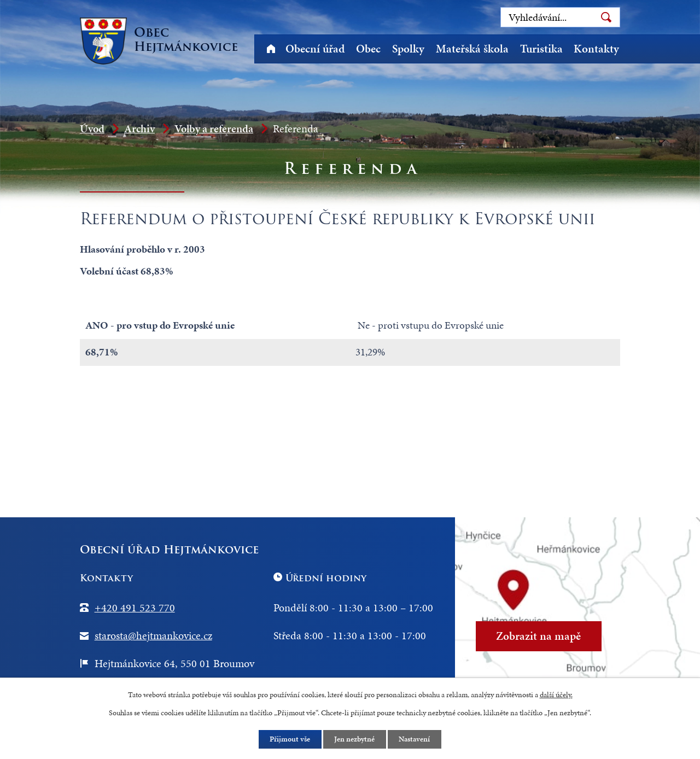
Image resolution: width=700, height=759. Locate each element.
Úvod (271, 49)
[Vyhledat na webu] (560, 17)
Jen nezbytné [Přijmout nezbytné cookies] (355, 739)
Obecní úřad (315, 49)
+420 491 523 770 (135, 608)
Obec (368, 49)
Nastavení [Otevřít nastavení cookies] (415, 739)
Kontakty (596, 49)
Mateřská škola (472, 49)
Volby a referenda (214, 129)
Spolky (408, 49)
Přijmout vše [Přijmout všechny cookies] (290, 739)
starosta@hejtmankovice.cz (153, 635)
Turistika (541, 49)
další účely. (556, 694)
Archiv (139, 129)
